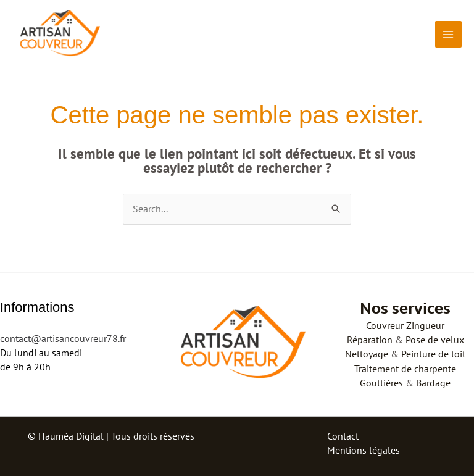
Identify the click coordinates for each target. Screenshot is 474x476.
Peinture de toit (433, 354)
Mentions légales (364, 450)
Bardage (433, 383)
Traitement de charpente (405, 369)
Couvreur (385, 325)
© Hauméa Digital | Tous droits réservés (111, 436)
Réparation (370, 340)
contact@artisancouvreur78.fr (63, 338)
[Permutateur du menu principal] (448, 34)
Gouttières (381, 383)
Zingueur (425, 325)
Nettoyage (367, 354)
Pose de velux (435, 340)
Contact (343, 436)
